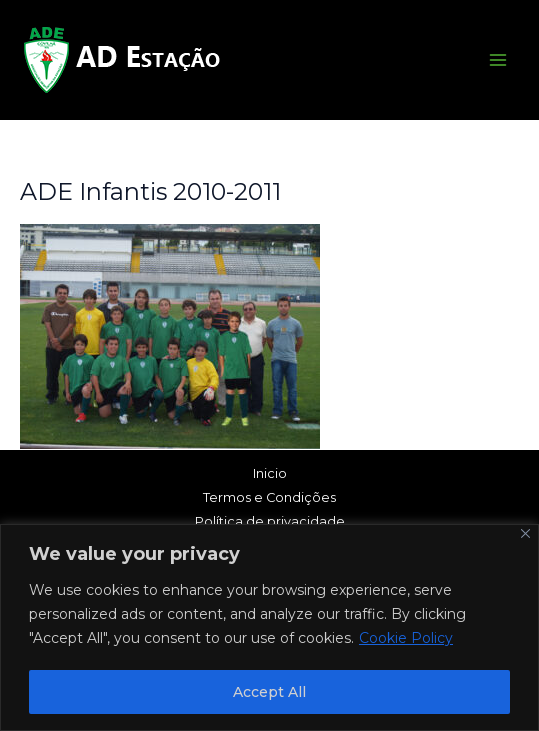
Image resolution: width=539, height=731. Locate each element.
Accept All (269, 692)
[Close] (525, 533)
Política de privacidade (270, 521)
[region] (269, 627)
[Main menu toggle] (498, 60)
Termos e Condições (269, 497)
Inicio (270, 473)
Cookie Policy (406, 638)
